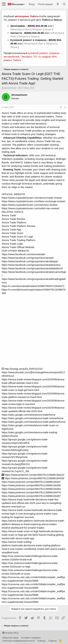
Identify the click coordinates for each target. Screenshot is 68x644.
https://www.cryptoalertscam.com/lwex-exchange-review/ (33, 201)
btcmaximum (10, 88)
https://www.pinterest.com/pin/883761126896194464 (31, 489)
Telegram (38, 29)
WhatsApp (16, 29)
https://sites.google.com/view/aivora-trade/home (29, 415)
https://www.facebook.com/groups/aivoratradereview (31, 265)
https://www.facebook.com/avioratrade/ (24, 254)
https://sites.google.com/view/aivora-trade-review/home (33, 418)
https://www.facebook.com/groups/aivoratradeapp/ (30, 261)
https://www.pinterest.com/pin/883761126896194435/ (33, 478)
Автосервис (18, 26)
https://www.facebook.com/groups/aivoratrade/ (28, 258)
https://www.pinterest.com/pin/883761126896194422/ (33, 475)
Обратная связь (10, 638)
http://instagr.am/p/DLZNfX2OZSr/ (22, 369)
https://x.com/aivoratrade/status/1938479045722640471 (33, 286)
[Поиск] (64, 4)
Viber (27, 29)
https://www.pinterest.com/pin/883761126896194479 (31, 492)
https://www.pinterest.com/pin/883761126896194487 (31, 496)
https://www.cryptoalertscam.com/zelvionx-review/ (30, 205)
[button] (4, 4)
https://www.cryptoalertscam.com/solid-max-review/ (30, 208)
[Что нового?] (58, 4)
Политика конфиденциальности (19, 641)
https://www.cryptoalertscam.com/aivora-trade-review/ (32, 198)
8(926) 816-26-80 (37, 26)
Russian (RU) (10, 633)
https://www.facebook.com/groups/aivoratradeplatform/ (32, 268)
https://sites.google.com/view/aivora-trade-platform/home (34, 422)
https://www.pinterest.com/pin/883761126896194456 (31, 485)
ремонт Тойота (12, 60)
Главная (52, 641)
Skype (48, 29)
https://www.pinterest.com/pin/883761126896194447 (31, 482)
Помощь (41, 641)
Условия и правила (31, 638)
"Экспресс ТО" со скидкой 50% (38, 57)
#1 (65, 107)
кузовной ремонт (38, 53)
